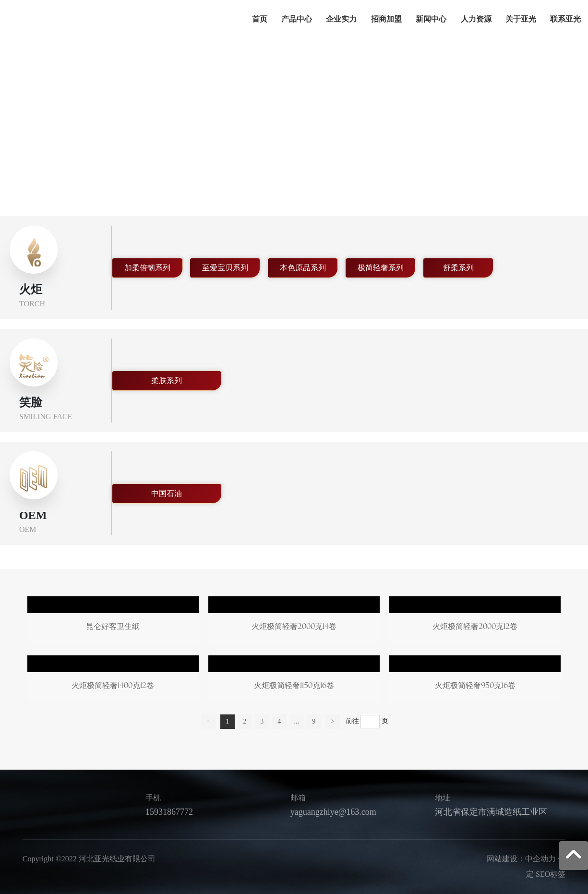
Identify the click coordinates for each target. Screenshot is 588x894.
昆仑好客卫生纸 (113, 621)
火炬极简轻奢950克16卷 (475, 680)
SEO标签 (551, 874)
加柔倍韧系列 (147, 268)
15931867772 (169, 812)
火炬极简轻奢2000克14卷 (294, 621)
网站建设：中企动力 (521, 859)
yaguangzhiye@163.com (333, 812)
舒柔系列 (458, 268)
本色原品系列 (303, 268)
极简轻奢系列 (381, 268)
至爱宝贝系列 (225, 268)
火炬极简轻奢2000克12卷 (475, 621)
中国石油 (167, 493)
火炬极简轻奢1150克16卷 (294, 680)
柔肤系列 (167, 381)
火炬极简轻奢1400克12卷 (113, 680)
